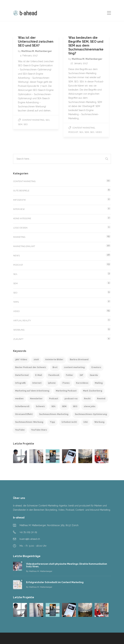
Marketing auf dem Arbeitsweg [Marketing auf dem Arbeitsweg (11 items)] (32, 391)
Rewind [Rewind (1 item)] (101, 399)
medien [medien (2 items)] (19, 399)
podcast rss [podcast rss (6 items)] (71, 399)
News (16, 256)
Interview (19, 209)
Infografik (19, 200)
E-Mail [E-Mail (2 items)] (39, 375)
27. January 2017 (79, 63)
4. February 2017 (29, 56)
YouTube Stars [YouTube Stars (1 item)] (39, 430)
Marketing (19, 237)
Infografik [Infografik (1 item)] (20, 383)
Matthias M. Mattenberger (37, 51)
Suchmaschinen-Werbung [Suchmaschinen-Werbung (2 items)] (29, 422)
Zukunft (18, 339)
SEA (48, 120)
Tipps (16, 302)
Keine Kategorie (22, 218)
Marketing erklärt (24, 246)
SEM (20, 124)
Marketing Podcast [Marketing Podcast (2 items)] (66, 391)
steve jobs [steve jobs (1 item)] (90, 406)
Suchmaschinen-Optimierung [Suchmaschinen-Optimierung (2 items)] (91, 414)
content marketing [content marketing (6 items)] (74, 367)
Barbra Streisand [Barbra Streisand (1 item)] (79, 359)
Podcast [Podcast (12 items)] (54, 399)
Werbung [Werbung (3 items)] (99, 422)
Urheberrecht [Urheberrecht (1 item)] (69, 422)
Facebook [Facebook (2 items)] (54, 375)
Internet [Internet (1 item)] (37, 383)
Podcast (73, 132)
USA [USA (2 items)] (86, 422)
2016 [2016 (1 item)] (36, 359)
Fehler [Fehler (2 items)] (70, 375)
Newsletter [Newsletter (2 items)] (36, 399)
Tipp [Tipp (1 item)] (52, 422)
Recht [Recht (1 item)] (87, 399)
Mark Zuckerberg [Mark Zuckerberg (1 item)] (93, 391)
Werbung (19, 330)
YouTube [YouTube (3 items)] (20, 430)
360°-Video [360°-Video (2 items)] (21, 359)
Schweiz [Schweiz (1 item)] (40, 406)
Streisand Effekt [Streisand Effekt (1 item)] (24, 414)
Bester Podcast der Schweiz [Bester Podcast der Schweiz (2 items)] (31, 367)
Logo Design (20, 228)
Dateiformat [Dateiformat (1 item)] (22, 375)
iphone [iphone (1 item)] (52, 383)
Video (99, 132)
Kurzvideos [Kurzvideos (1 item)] (82, 383)
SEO (26, 124)
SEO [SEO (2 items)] (75, 406)
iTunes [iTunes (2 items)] (66, 383)
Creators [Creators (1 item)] (96, 367)
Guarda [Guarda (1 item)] (94, 375)
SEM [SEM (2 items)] (64, 406)
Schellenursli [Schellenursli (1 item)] (22, 406)
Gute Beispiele (21, 191)
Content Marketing (33, 120)
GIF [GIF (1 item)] (81, 375)
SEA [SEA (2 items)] (53, 406)
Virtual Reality (22, 321)
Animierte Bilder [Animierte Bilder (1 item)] (54, 359)
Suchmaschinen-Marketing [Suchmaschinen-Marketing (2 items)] (54, 414)
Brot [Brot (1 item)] (55, 367)
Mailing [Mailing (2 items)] (99, 383)
